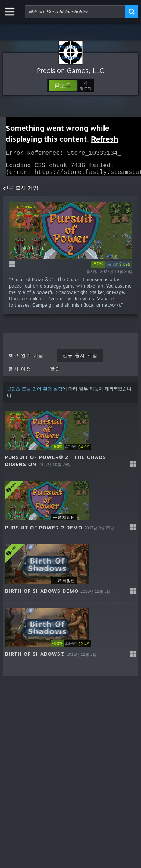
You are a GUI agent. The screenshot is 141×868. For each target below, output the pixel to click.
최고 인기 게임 (26, 360)
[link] (111, 269)
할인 (55, 373)
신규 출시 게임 (80, 360)
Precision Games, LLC (70, 70)
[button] (63, 85)
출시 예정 (20, 373)
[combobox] (75, 12)
